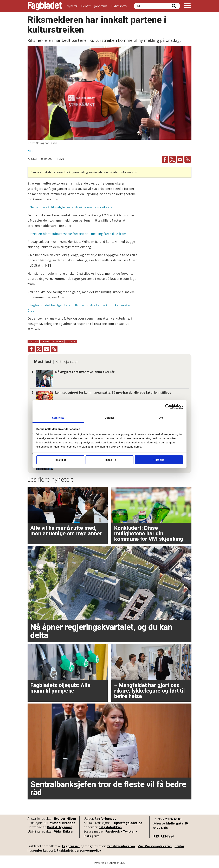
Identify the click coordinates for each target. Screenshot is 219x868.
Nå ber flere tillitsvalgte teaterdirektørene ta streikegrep (72, 207)
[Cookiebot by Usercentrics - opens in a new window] (168, 406)
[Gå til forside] (45, 6)
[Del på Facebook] (165, 159)
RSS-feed (167, 836)
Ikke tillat (60, 460)
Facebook (113, 831)
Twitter (129, 831)
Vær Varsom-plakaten (155, 846)
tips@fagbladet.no (128, 823)
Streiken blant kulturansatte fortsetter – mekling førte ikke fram (78, 234)
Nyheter (72, 6)
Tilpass (110, 460)
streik (45, 341)
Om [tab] (161, 418)
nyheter (58, 341)
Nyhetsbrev (119, 6)
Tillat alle (159, 460)
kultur (71, 341)
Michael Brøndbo (62, 823)
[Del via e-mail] (180, 159)
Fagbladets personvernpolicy (79, 850)
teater (33, 341)
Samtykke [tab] (58, 418)
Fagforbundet (105, 818)
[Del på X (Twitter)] (172, 159)
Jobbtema (101, 6)
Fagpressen (71, 846)
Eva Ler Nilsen (65, 818)
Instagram (92, 836)
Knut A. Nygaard (60, 827)
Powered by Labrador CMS (109, 863)
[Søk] (174, 6)
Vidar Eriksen (64, 831)
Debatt (86, 6)
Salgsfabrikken (110, 827)
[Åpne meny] (187, 6)
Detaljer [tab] (109, 418)
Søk (134, 3)
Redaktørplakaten (121, 846)
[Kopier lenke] (188, 159)
